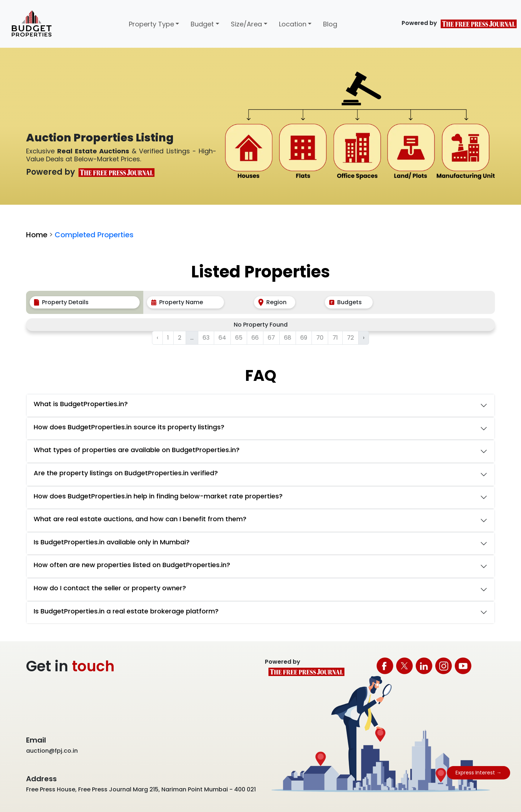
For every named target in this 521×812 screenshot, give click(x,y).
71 (335, 338)
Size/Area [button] (246, 24)
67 (271, 338)
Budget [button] (202, 24)
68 (288, 338)
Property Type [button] (151, 24)
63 (206, 338)
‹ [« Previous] (157, 338)
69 (304, 338)
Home (37, 235)
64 (222, 338)
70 (320, 338)
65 (239, 338)
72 (350, 338)
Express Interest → (478, 773)
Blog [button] (330, 24)
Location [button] (293, 24)
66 (255, 338)
